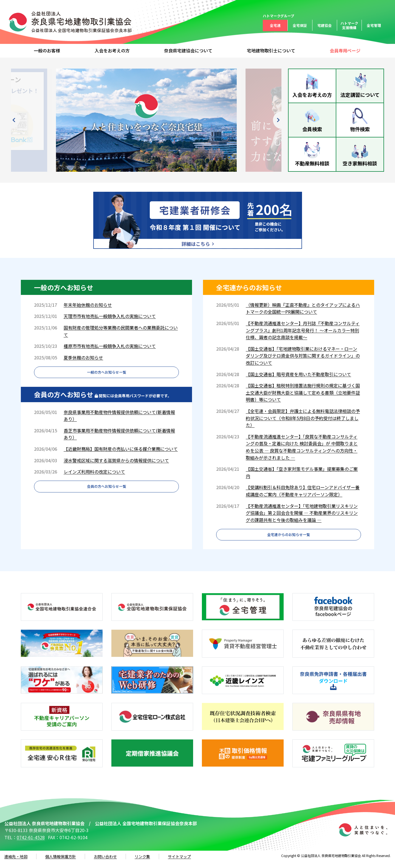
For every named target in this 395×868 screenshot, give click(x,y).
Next (265, 120)
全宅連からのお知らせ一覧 (289, 538)
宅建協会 (325, 25)
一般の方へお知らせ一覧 (106, 376)
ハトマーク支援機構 (349, 25)
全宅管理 (374, 25)
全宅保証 (300, 25)
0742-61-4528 (31, 843)
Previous (28, 120)
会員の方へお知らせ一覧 (106, 496)
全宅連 (275, 25)
